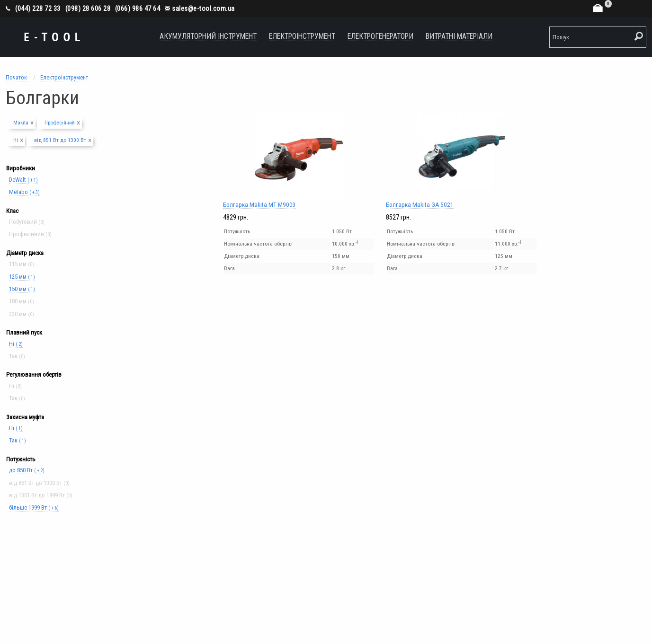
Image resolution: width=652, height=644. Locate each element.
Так (18, 440)
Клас (12, 211)
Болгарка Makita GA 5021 (462, 160)
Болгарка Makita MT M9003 (299, 160)
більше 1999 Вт (34, 507)
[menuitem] (208, 37)
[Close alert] (32, 121)
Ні (16, 344)
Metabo (24, 192)
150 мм (22, 289)
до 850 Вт (27, 470)
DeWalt (23, 180)
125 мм (22, 277)
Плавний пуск (24, 332)
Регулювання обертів (34, 375)
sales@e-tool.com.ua (200, 9)
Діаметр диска (25, 253)
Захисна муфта (25, 417)
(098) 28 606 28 (88, 9)
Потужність (21, 459)
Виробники (21, 168)
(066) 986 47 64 (138, 9)
